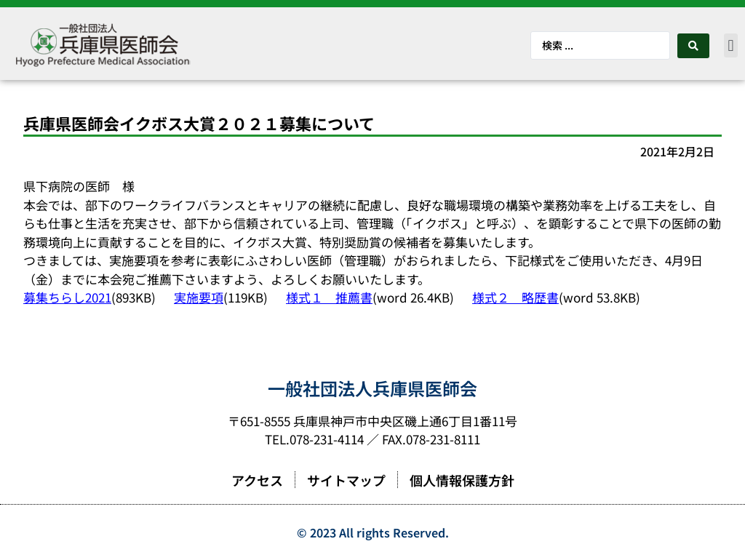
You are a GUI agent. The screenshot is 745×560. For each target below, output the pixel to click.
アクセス (257, 480)
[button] (731, 45)
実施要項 (199, 297)
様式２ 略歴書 (515, 297)
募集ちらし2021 (67, 297)
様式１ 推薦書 (329, 297)
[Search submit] (693, 46)
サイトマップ (346, 480)
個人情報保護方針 (462, 480)
